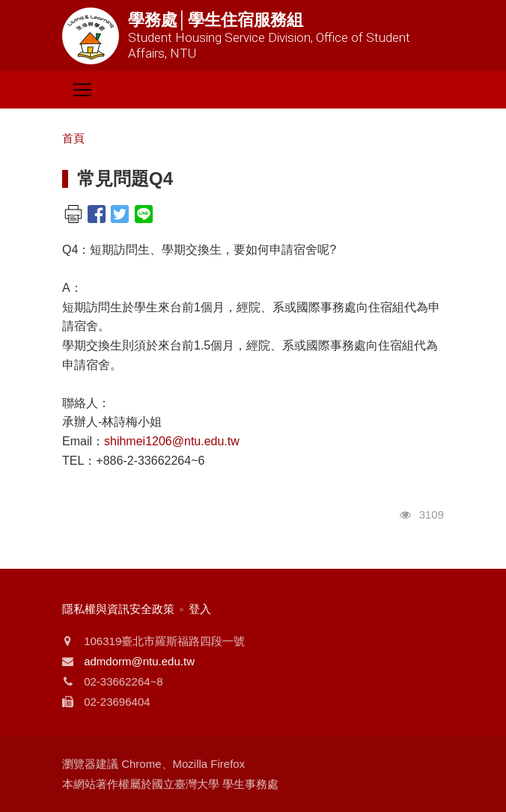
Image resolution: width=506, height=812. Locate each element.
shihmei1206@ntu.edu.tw (172, 441)
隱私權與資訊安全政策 (118, 609)
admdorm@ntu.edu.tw (139, 661)
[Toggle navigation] (82, 90)
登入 (200, 609)
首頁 (73, 138)
